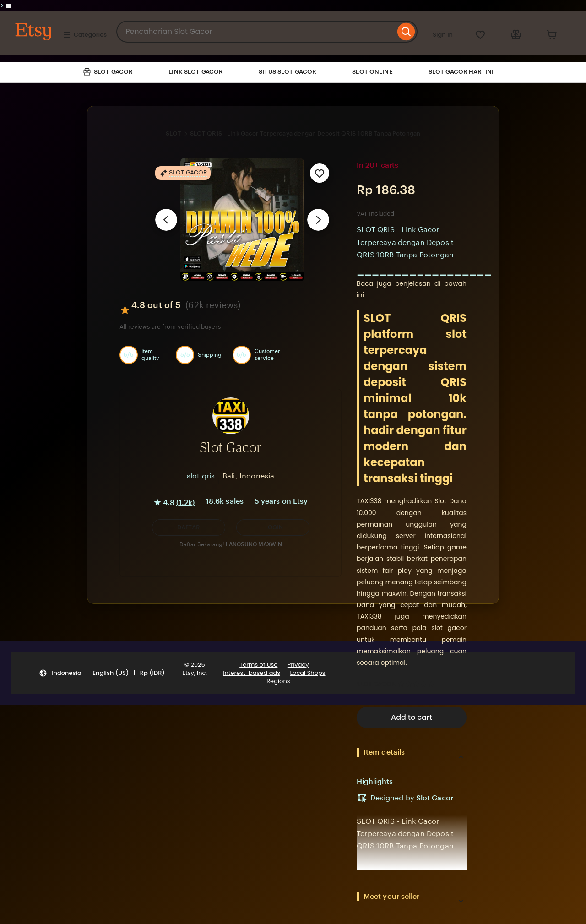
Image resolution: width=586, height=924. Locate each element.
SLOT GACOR (376, 684)
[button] (189, 527)
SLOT (174, 133)
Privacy (298, 665)
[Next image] (318, 220)
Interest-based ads (252, 673)
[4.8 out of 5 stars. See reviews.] (417, 684)
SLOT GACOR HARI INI (461, 72)
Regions (278, 681)
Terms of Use (258, 665)
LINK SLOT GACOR (196, 72)
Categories (85, 35)
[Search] (406, 32)
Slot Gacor (435, 798)
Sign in (443, 35)
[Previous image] (166, 220)
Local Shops (307, 673)
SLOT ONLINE (372, 72)
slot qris (201, 476)
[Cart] (552, 35)
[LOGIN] (273, 527)
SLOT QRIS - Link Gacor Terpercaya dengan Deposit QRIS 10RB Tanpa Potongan (305, 133)
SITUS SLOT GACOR (288, 72)
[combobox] (256, 32)
